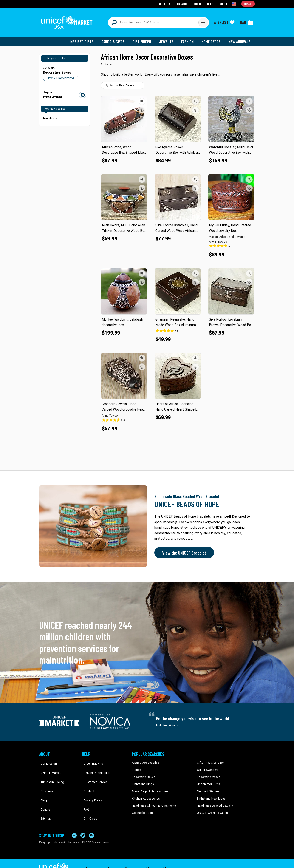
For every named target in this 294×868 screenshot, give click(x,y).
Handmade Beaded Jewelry (214, 802)
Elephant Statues (208, 788)
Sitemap (44, 802)
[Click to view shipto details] (229, 4)
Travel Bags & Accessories (149, 788)
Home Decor (212, 39)
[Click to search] (203, 21)
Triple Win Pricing (50, 774)
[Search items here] (153, 21)
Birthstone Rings (143, 781)
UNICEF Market (48, 767)
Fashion (189, 39)
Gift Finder (144, 39)
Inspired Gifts (85, 39)
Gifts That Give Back (210, 760)
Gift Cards (88, 802)
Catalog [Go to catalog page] (183, 4)
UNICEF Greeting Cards (211, 809)
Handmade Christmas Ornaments (153, 802)
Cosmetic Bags (142, 809)
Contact (87, 781)
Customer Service (93, 774)
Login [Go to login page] (198, 4)
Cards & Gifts (116, 39)
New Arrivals (240, 39)
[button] (142, 99)
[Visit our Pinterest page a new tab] (92, 824)
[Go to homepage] (68, 21)
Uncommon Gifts (208, 781)
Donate (44, 795)
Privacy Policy (91, 788)
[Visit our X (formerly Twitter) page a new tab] (83, 824)
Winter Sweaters (207, 767)
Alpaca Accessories (144, 760)
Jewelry (168, 39)
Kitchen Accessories (145, 795)
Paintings (50, 115)
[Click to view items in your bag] (247, 21)
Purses (136, 767)
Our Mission (47, 760)
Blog (42, 788)
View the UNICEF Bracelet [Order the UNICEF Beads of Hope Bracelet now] (183, 550)
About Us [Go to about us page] (165, 4)
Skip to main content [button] (147, 0)
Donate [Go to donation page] (248, 4)
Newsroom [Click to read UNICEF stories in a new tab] (46, 781)
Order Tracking (91, 760)
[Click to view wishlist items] (224, 21)
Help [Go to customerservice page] (211, 4)
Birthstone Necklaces (210, 795)
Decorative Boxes (143, 774)
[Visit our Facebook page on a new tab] (74, 824)
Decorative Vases (208, 774)
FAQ (85, 795)
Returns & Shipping (94, 767)
